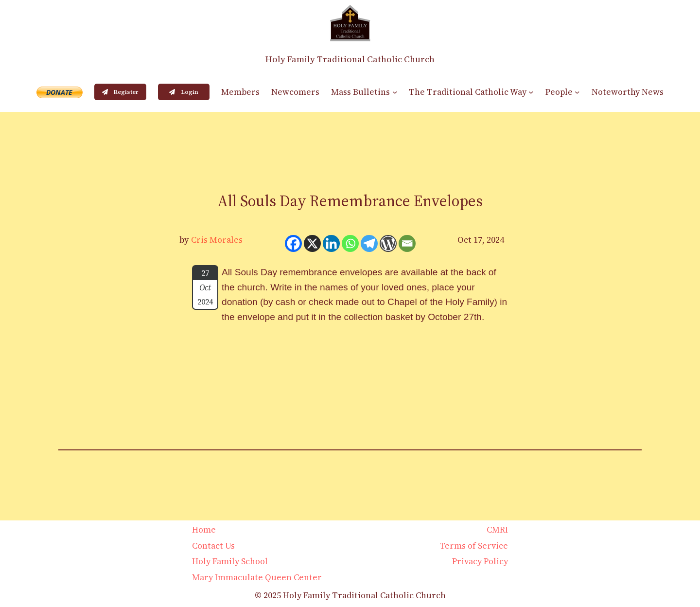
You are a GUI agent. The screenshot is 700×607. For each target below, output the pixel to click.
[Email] (407, 243)
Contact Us (213, 546)
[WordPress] (388, 243)
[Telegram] (369, 243)
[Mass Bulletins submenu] (395, 92)
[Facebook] (293, 243)
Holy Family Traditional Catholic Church (350, 59)
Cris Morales (217, 240)
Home (204, 530)
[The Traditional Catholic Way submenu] (531, 92)
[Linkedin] (331, 243)
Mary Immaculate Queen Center (257, 577)
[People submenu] (577, 92)
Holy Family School (230, 561)
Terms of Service (474, 546)
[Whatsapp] (350, 243)
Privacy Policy (480, 561)
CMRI (497, 530)
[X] (312, 243)
